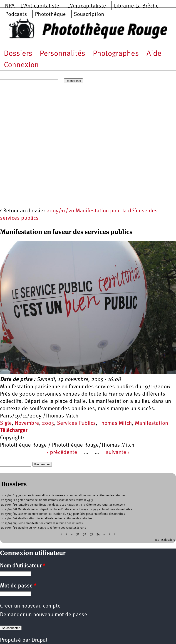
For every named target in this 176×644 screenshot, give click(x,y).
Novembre (27, 423)
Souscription (89, 15)
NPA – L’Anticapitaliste (32, 6)
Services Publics (76, 423)
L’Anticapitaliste (87, 6)
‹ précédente (62, 453)
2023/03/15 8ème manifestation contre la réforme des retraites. (42, 523)
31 (78, 534)
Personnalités (62, 54)
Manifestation (151, 423)
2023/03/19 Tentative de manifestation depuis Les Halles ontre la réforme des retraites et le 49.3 (63, 505)
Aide (154, 54)
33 (91, 534)
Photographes (116, 54)
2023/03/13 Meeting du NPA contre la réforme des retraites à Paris (43, 528)
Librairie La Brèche (136, 6)
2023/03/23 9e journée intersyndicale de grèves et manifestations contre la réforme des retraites (63, 496)
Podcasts (16, 15)
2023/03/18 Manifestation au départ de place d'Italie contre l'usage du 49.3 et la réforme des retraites (67, 509)
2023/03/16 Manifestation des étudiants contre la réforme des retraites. (47, 519)
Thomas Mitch (115, 423)
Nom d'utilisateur (23, 566)
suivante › (118, 453)
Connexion (21, 65)
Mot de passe (18, 586)
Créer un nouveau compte (30, 606)
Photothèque (50, 15)
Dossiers (18, 54)
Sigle (6, 423)
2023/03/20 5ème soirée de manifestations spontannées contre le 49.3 (47, 500)
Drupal (39, 640)
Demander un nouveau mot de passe (44, 615)
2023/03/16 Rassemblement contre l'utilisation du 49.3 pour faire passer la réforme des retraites (63, 514)
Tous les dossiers (164, 540)
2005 (48, 423)
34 (98, 534)
